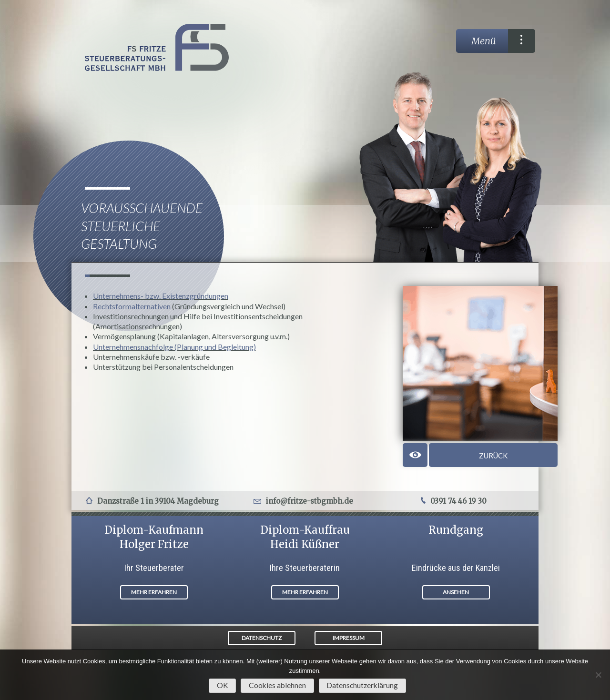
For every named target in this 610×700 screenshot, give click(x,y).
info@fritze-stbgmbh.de (310, 501)
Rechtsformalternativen (132, 306)
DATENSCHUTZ (262, 638)
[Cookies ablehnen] (598, 675)
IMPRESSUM (349, 638)
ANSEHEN (456, 592)
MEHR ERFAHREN (154, 592)
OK (223, 685)
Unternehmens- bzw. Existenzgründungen (161, 296)
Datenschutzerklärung (362, 685)
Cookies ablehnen (277, 685)
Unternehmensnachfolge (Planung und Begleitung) (174, 347)
